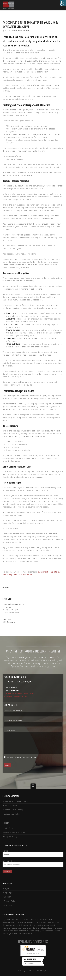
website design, (34, 935)
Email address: (9, 865)
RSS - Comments (9, 622)
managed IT (27, 937)
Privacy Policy (10, 905)
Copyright (8, 896)
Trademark (9, 909)
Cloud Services (11, 809)
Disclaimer (9, 901)
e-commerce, (47, 935)
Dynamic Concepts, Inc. (39, 975)
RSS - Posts (7, 619)
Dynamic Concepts (33, 945)
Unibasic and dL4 (12, 818)
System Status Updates (15, 836)
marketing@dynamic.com (20, 693)
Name (5, 855)
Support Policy (10, 840)
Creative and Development (16, 805)
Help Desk (8, 832)
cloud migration (54, 932)
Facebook (6, 587)
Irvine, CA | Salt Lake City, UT (14, 604)
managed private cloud (36, 932)
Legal (6, 892)
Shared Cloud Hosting (14, 814)
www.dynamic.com (16, 697)
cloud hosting (18, 932)
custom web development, (14, 935)
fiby (8, 31)
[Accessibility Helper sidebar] (63, 3)
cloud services (38, 923)
